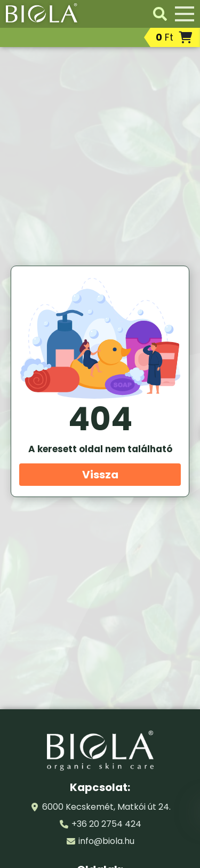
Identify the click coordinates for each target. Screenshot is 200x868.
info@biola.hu (106, 841)
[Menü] (185, 14)
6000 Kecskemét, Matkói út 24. (106, 807)
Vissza (100, 475)
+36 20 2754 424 (106, 824)
